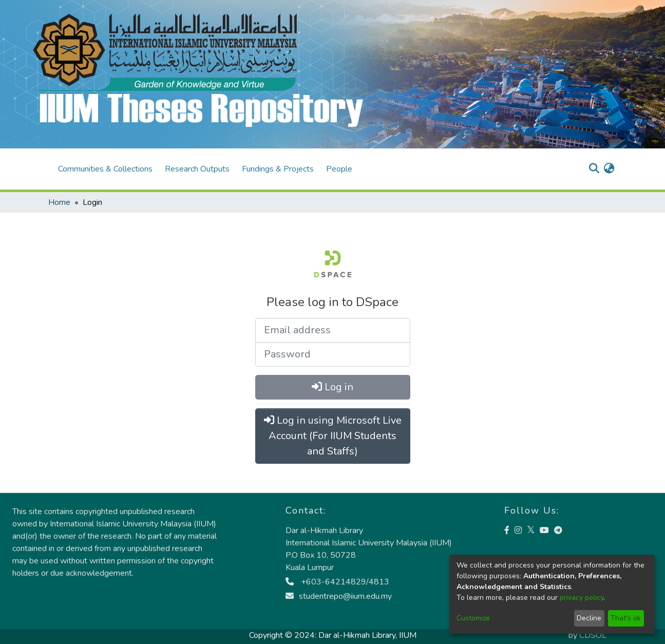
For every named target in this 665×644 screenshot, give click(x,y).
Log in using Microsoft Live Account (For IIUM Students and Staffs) (333, 436)
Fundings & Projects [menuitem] (278, 169)
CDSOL (593, 635)
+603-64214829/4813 (337, 582)
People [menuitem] (339, 169)
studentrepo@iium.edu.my (339, 596)
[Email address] (333, 330)
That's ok (626, 618)
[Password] (333, 354)
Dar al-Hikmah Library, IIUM (367, 635)
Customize (473, 618)
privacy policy (582, 598)
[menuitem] (609, 169)
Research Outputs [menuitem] (197, 169)
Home (59, 202)
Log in (332, 387)
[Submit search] (594, 169)
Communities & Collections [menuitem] (105, 169)
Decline (589, 618)
